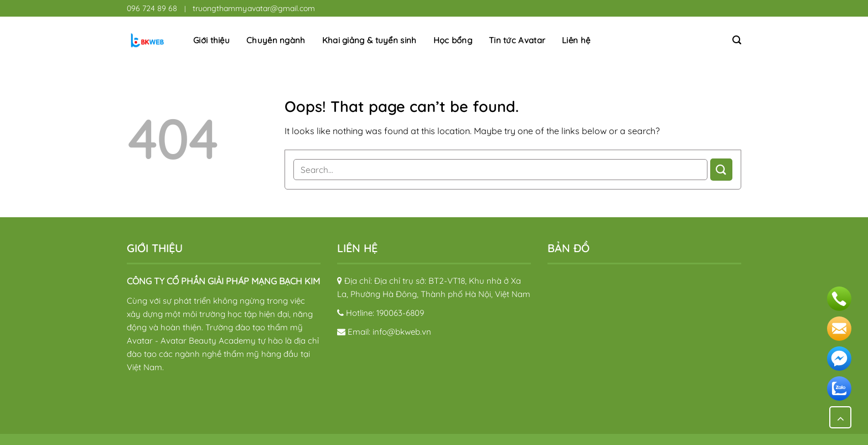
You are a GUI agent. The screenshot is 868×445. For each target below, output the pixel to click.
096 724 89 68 (152, 8)
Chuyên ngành (276, 40)
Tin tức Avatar (517, 40)
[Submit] (721, 169)
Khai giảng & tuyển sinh (370, 40)
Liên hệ (576, 40)
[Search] (737, 40)
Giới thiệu (211, 40)
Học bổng (453, 40)
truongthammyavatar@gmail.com (254, 8)
